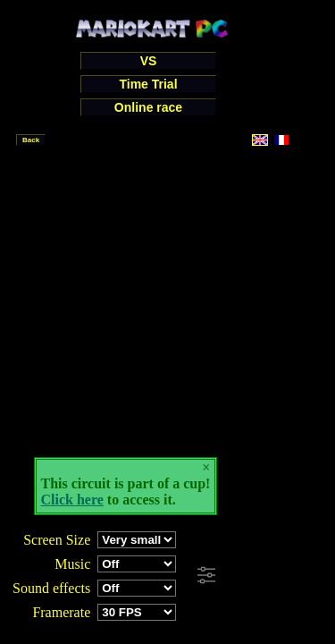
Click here (72, 500)
